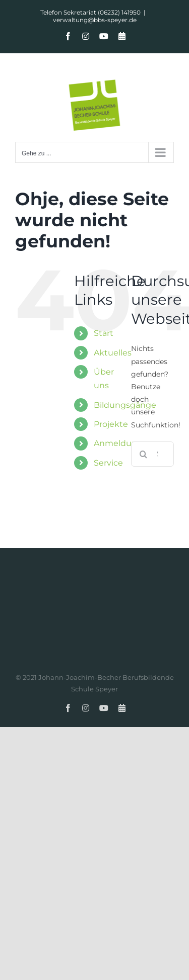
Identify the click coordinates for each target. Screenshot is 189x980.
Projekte (111, 424)
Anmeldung (118, 443)
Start (104, 333)
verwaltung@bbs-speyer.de (95, 20)
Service (108, 463)
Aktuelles (113, 353)
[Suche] (144, 454)
